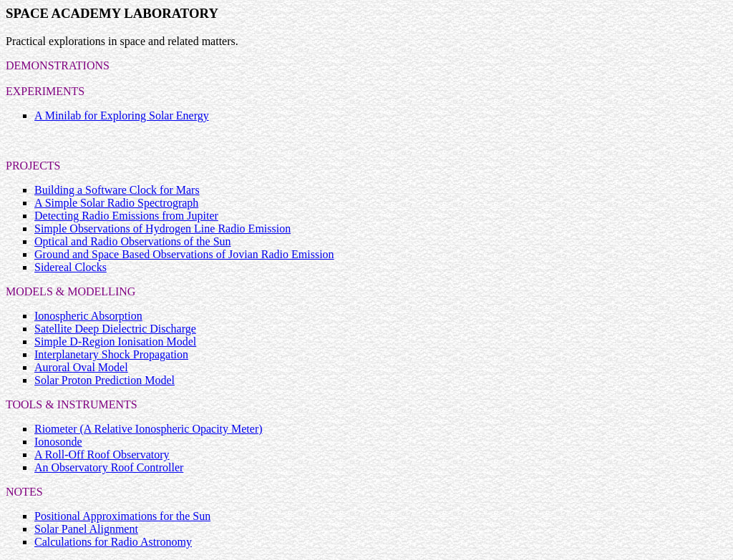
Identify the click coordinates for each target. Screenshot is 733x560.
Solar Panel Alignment (86, 529)
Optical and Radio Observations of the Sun (133, 241)
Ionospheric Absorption (88, 316)
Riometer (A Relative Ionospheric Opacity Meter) (149, 429)
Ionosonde (58, 442)
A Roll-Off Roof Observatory (102, 455)
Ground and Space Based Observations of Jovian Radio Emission (184, 254)
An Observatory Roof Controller (109, 467)
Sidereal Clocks (71, 267)
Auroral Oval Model (81, 367)
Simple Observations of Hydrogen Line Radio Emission (162, 229)
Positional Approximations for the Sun (122, 516)
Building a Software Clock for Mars (117, 190)
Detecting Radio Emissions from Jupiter (126, 216)
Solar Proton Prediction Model (105, 380)
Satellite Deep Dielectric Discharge (115, 329)
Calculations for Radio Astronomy (113, 542)
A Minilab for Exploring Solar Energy (122, 116)
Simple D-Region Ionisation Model (115, 342)
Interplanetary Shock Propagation (111, 354)
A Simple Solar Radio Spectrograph (116, 203)
